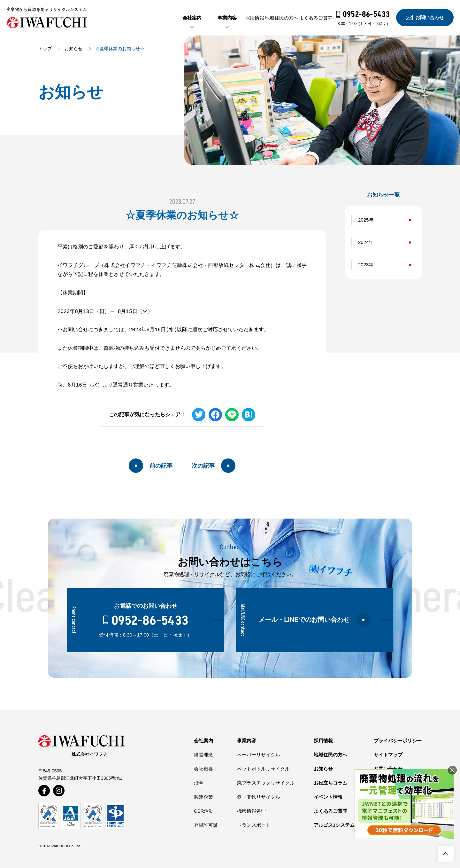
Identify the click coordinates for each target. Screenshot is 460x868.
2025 (363, 220)
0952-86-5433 (363, 15)
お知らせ (73, 49)
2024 (363, 242)
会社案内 (146, 18)
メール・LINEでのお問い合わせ (314, 620)
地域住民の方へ (259, 18)
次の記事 (214, 466)
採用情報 (216, 18)
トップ (45, 49)
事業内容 (181, 18)
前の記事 (151, 466)
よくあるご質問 (308, 18)
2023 (363, 265)
